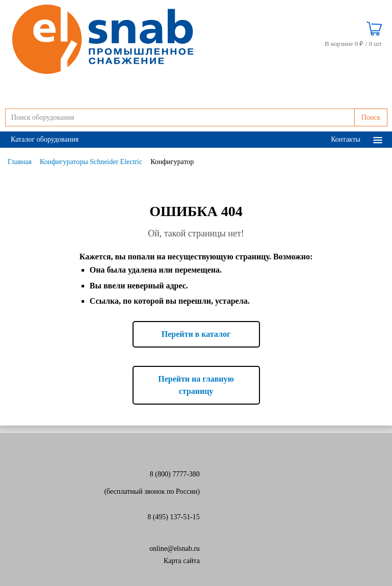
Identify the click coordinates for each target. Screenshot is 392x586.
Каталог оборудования (45, 139)
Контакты (346, 139)
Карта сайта (182, 561)
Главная (20, 162)
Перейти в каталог (196, 334)
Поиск (371, 117)
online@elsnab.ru (175, 549)
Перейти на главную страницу (196, 385)
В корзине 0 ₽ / (353, 44)
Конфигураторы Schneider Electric (91, 162)
